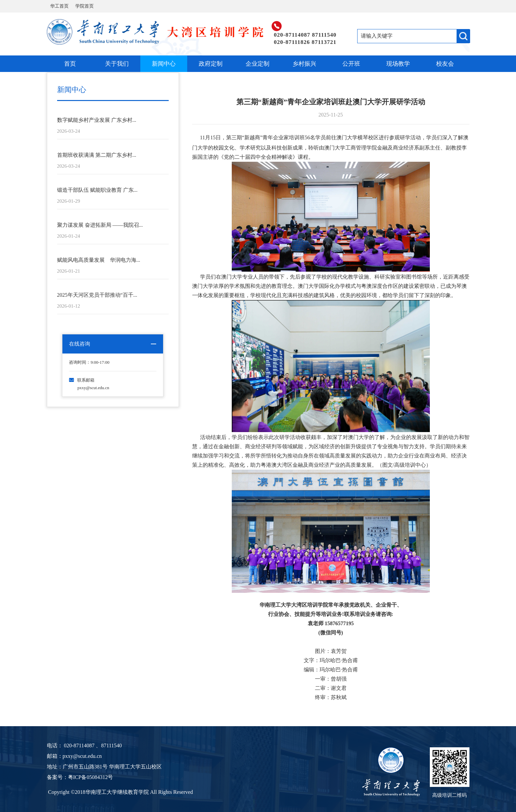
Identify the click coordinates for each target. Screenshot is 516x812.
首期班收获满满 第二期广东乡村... (97, 155)
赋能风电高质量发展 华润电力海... (99, 260)
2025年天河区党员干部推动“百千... (97, 295)
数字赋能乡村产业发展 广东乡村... (97, 120)
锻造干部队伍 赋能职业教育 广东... (97, 190)
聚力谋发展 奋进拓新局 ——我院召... (100, 225)
